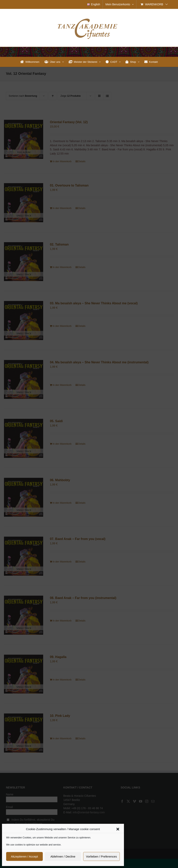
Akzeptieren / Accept (24, 856)
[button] (118, 829)
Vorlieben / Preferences (101, 856)
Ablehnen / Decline (63, 856)
